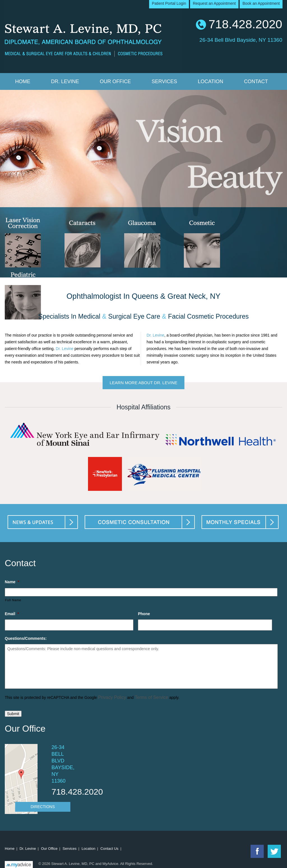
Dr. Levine (65, 81)
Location (211, 81)
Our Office (115, 81)
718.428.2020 (245, 24)
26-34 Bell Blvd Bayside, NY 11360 (241, 39)
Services (164, 81)
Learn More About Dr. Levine (143, 383)
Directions (43, 807)
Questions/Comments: (26, 638)
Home (23, 81)
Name (12, 582)
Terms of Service (151, 697)
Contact (256, 81)
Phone (144, 614)
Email (12, 614)
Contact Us (109, 849)
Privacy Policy (112, 697)
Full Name (13, 600)
